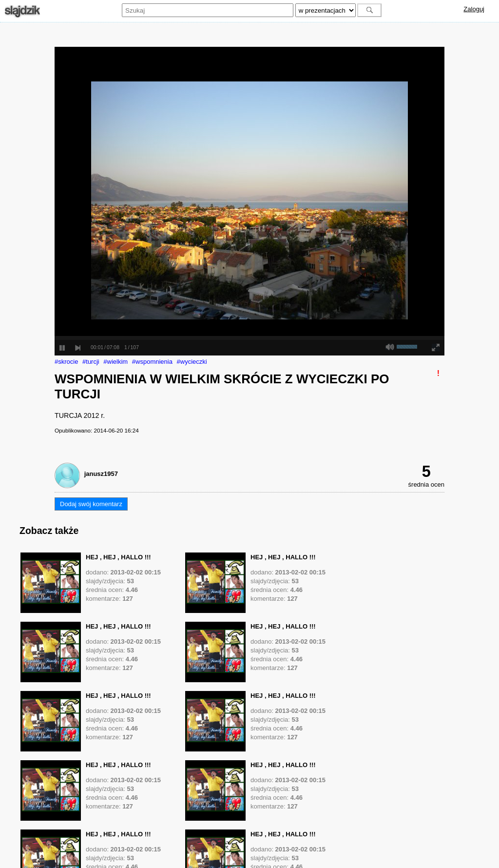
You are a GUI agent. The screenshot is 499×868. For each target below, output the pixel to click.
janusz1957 (101, 474)
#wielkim (115, 362)
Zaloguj (474, 9)
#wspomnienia (152, 362)
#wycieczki (192, 362)
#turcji (91, 362)
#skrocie (66, 362)
